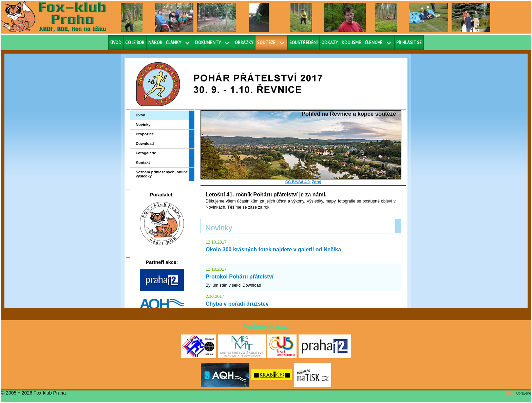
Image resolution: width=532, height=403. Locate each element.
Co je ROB (135, 43)
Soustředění (303, 43)
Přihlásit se (409, 43)
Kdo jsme (351, 43)
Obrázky (244, 43)
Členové (374, 43)
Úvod (116, 43)
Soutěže (266, 43)
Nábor (155, 43)
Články (174, 43)
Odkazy (330, 43)
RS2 (510, 393)
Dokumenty (208, 43)
